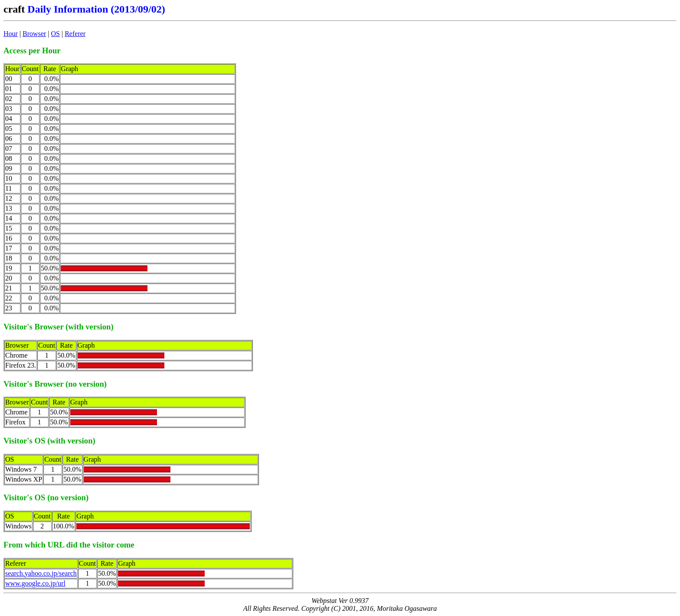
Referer (75, 34)
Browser (34, 34)
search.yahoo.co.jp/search (41, 573)
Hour (11, 34)
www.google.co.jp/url (35, 583)
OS (56, 34)
